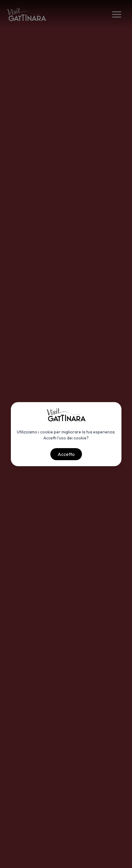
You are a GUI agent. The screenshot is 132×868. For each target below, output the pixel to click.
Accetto (66, 454)
